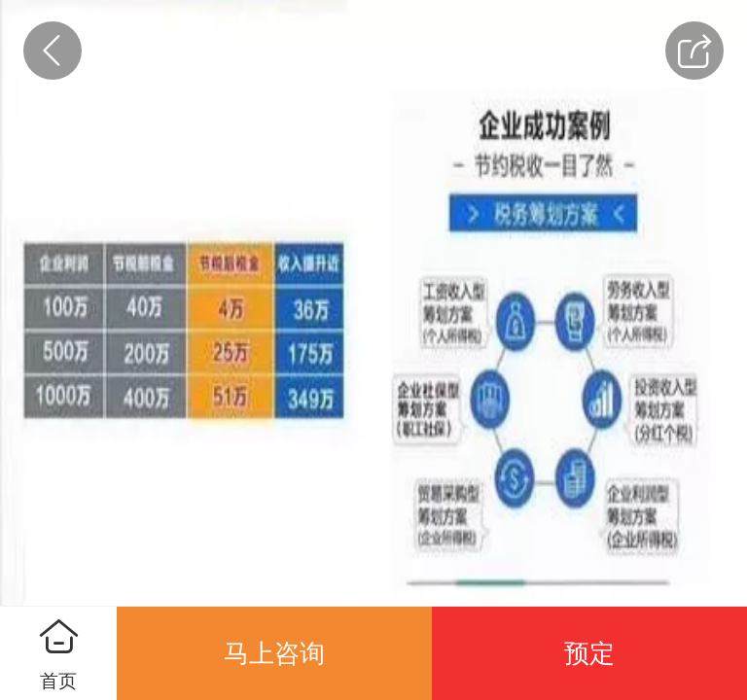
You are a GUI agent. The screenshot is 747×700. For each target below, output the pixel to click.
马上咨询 (274, 653)
